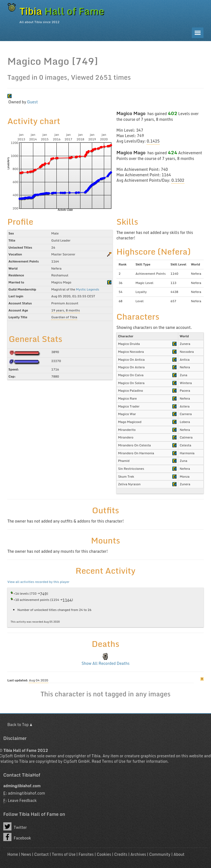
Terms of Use (114, 761)
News (26, 854)
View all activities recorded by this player (38, 582)
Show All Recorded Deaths (106, 663)
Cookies (104, 854)
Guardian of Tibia (64, 317)
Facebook (17, 837)
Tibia (96, 756)
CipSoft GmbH (77, 761)
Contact (41, 854)
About (179, 854)
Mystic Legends (88, 289)
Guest (32, 102)
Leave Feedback (22, 800)
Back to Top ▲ (20, 725)
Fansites (86, 854)
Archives (138, 854)
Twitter (15, 826)
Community (160, 854)
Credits (121, 854)
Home (13, 854)
